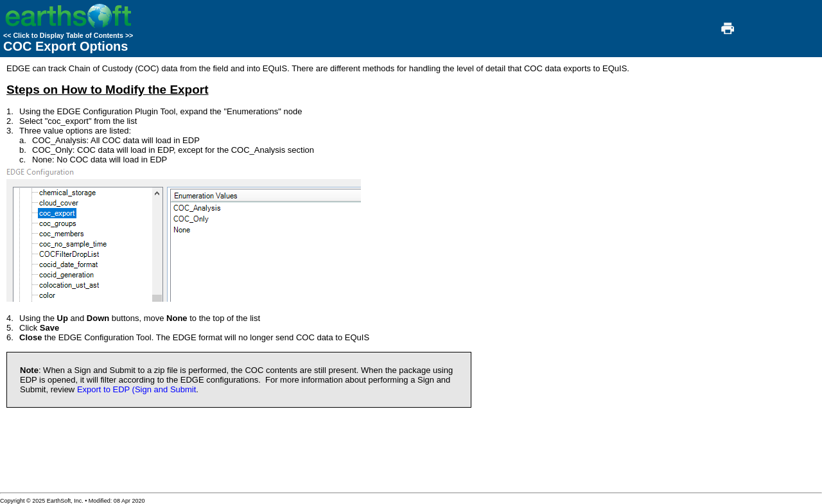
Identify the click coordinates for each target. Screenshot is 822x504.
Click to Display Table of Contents (68, 35)
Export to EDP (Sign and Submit (136, 389)
